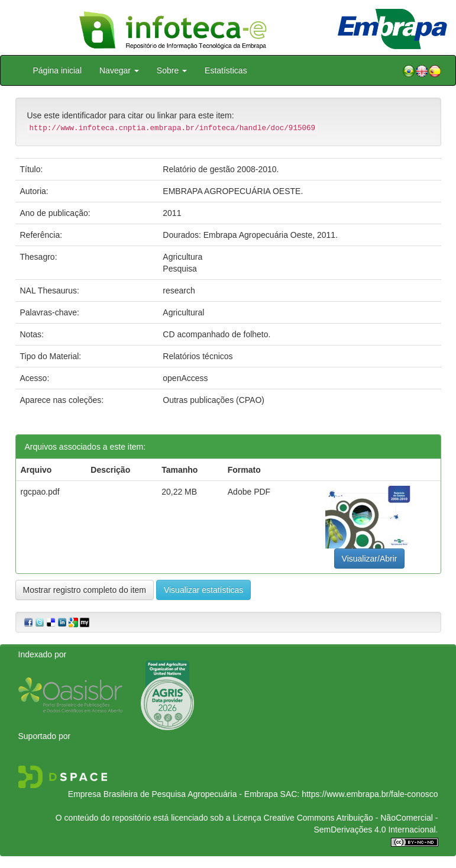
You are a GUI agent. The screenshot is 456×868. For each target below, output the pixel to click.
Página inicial (58, 70)
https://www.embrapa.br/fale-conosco (370, 794)
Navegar (119, 70)
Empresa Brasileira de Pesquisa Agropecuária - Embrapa (173, 794)
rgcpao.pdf (40, 492)
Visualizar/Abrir (370, 559)
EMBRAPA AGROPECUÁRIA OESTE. (233, 191)
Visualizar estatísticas (203, 590)
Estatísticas (226, 70)
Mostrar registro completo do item (85, 590)
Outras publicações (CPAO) (214, 400)
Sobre (172, 70)
